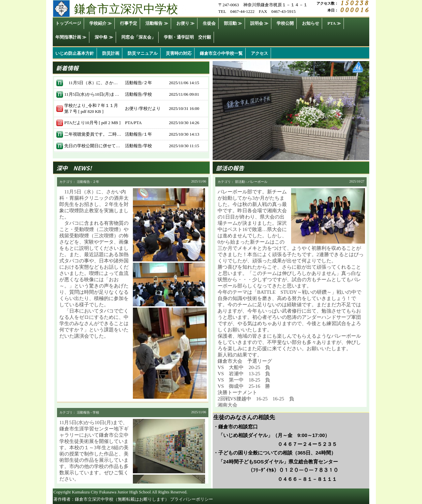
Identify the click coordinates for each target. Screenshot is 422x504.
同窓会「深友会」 (138, 37)
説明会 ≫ (259, 23)
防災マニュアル (143, 53)
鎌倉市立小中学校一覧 (221, 53)
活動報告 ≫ (157, 23)
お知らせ (311, 23)
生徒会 (209, 23)
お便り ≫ (185, 23)
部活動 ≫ (233, 23)
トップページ (68, 23)
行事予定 (129, 23)
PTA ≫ (334, 23)
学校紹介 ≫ (101, 23)
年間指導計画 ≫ (71, 37)
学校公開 (285, 23)
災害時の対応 (179, 53)
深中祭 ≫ (104, 37)
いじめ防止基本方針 (75, 53)
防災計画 (111, 53)
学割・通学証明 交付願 (187, 37)
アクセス (259, 53)
